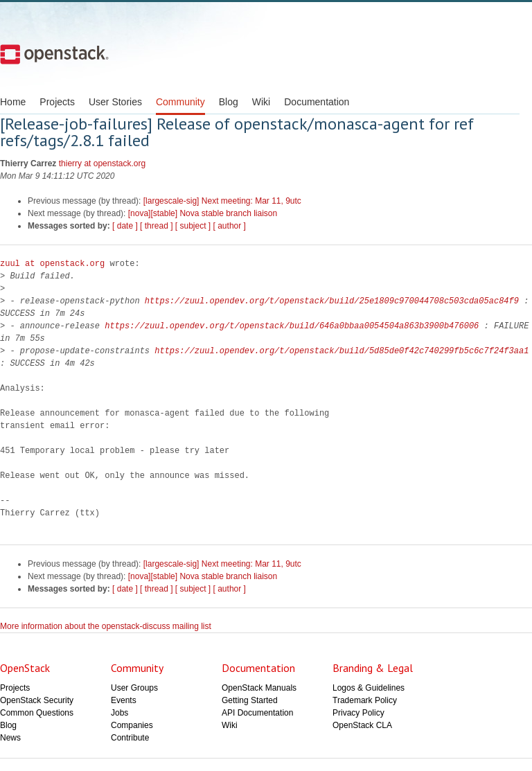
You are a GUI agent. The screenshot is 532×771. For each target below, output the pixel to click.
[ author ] (230, 226)
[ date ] (125, 226)
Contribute (130, 738)
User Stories (115, 102)
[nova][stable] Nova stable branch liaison (203, 213)
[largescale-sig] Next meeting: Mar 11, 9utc (222, 201)
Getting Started (250, 700)
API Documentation (257, 713)
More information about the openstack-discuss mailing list (106, 626)
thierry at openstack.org (102, 163)
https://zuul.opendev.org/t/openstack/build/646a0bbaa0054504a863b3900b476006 (292, 326)
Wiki (261, 102)
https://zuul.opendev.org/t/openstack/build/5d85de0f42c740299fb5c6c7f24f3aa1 (342, 351)
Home (13, 102)
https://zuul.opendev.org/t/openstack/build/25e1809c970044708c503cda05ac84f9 (332, 301)
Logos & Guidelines (369, 688)
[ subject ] (193, 226)
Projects (57, 102)
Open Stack (54, 54)
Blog (229, 102)
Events (124, 700)
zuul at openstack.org (52, 264)
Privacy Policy (358, 713)
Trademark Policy (365, 700)
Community (180, 102)
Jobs (119, 713)
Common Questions (37, 713)
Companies (132, 725)
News (10, 738)
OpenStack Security (37, 700)
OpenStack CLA (362, 725)
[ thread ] (156, 226)
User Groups (134, 688)
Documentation (317, 102)
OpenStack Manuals (259, 688)
